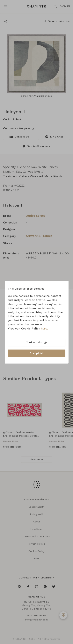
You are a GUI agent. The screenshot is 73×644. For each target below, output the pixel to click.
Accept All (37, 353)
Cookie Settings (37, 342)
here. (44, 329)
